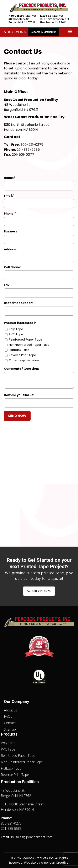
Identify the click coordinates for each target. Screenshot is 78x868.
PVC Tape (8, 749)
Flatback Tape (11, 768)
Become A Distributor (43, 32)
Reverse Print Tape (15, 775)
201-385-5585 (28, 150)
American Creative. (55, 863)
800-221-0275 (17, 32)
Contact (10, 723)
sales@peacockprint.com (34, 837)
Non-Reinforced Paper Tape (22, 762)
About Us (11, 710)
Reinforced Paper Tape (18, 756)
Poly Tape (8, 743)
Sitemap (10, 729)
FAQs (8, 716)
